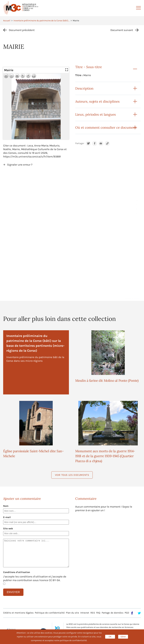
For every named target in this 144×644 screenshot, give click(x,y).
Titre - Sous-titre (89, 67)
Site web (8, 529)
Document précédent (22, 30)
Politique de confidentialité (50, 613)
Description (84, 88)
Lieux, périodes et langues (96, 114)
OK (110, 637)
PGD (127, 613)
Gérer (123, 637)
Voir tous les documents (72, 475)
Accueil (7, 21)
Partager (80, 143)
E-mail (7, 517)
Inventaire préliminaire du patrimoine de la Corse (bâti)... (42, 21)
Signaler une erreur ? (20, 165)
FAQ (98, 613)
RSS (93, 613)
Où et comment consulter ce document (106, 127)
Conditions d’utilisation (17, 572)
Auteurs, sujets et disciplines (97, 101)
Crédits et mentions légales (18, 613)
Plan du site (72, 613)
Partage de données (113, 613)
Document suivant (122, 30)
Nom (6, 506)
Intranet (85, 613)
